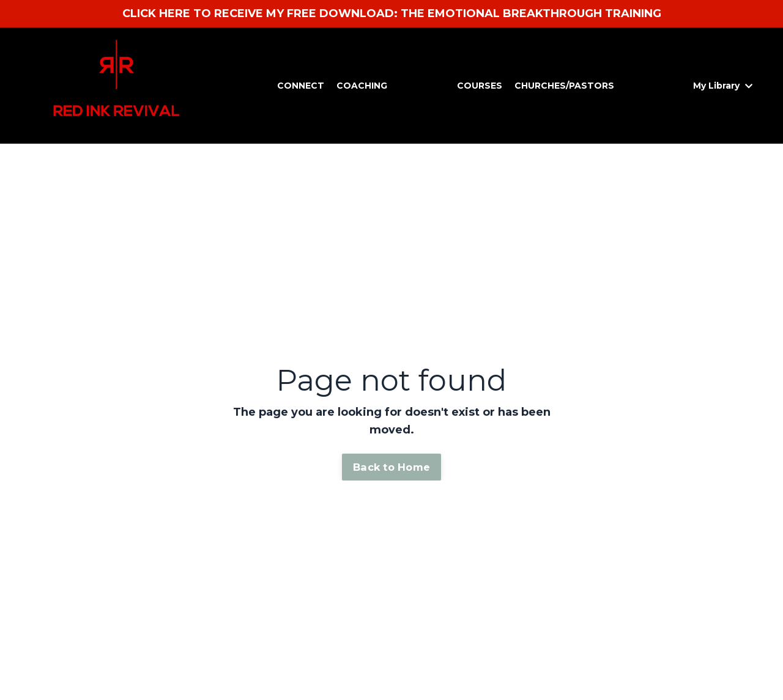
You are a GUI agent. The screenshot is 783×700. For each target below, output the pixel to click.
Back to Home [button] (391, 467)
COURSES (480, 86)
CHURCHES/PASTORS (564, 86)
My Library (723, 86)
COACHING (362, 86)
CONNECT (301, 86)
